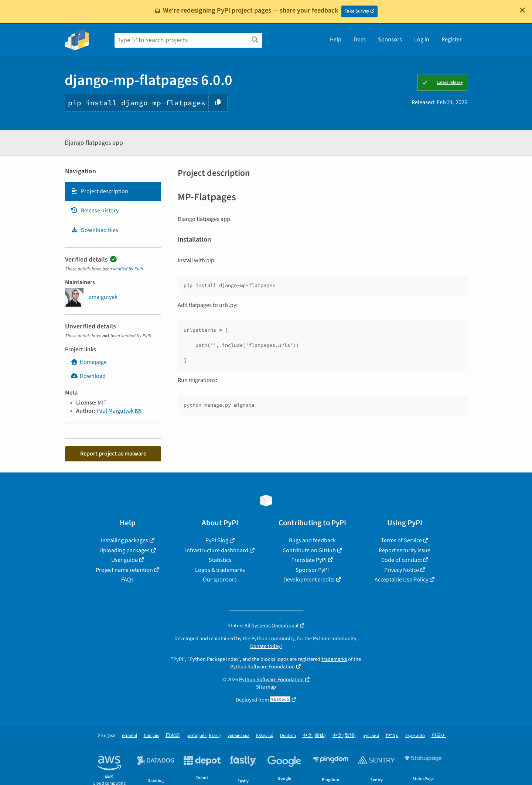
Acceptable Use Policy (401, 580)
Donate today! (266, 646)
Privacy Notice (402, 570)
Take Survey (357, 11)
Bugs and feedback (312, 540)
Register (452, 40)
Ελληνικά (265, 736)
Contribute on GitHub (309, 550)
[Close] (522, 10)
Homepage (89, 362)
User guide (125, 560)
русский (371, 736)
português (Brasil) (204, 736)
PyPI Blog (217, 540)
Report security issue (405, 550)
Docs (360, 40)
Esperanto (415, 736)
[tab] (113, 191)
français (151, 736)
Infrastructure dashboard (217, 550)
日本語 (173, 736)
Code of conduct (402, 560)
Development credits (309, 580)
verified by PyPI (128, 269)
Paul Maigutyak (115, 411)
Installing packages (125, 540)
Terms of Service (401, 540)
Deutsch (288, 736)
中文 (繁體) (344, 736)
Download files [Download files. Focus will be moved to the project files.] (94, 230)
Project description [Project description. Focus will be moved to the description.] (99, 191)
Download (88, 376)
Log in (422, 40)
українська (238, 736)
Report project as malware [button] (113, 454)
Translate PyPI (309, 560)
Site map (266, 687)
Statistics (220, 560)
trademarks (334, 659)
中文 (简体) (314, 736)
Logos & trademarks (220, 570)
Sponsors (390, 40)
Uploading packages (125, 550)
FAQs (127, 580)
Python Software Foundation (262, 667)
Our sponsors (220, 580)
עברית (392, 736)
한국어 (439, 736)
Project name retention (124, 570)
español (129, 736)
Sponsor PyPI (312, 570)
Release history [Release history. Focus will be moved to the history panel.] (95, 211)
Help (336, 40)
